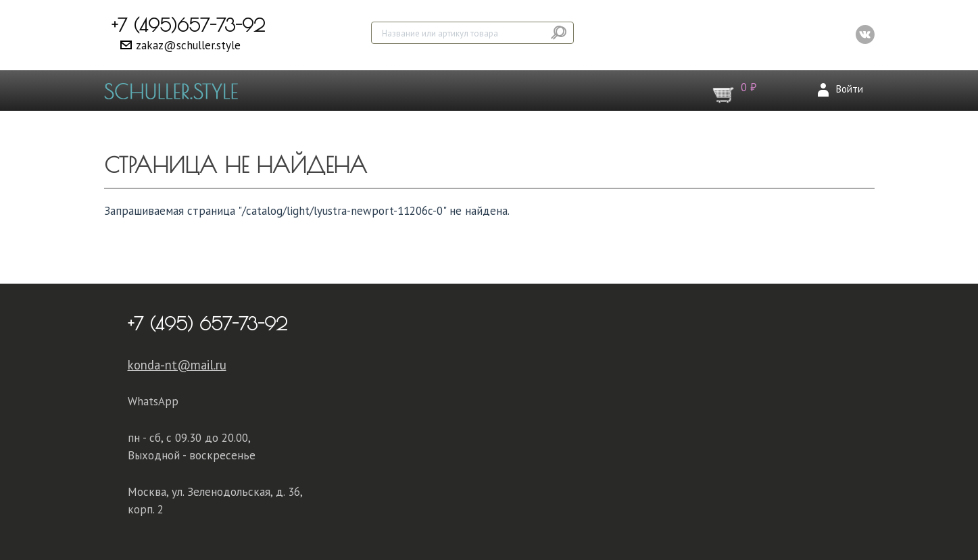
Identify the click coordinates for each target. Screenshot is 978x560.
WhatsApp (153, 401)
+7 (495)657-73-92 (188, 25)
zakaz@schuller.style (188, 45)
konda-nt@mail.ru (177, 365)
